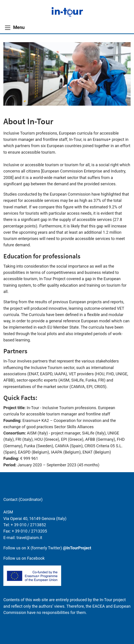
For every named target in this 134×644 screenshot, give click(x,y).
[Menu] (15, 27)
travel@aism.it (29, 538)
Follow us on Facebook (24, 558)
